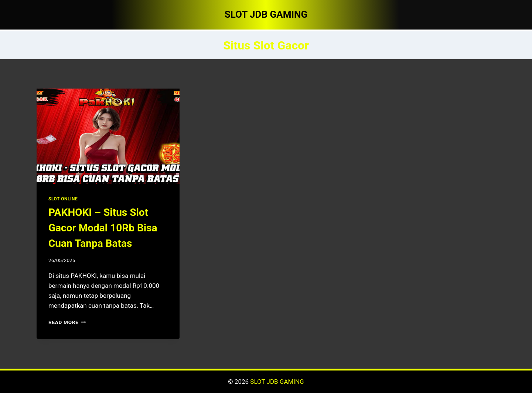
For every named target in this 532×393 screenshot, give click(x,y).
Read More (67, 322)
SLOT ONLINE (63, 199)
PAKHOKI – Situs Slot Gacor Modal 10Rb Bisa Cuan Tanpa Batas (103, 228)
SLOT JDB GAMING (277, 382)
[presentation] (108, 136)
